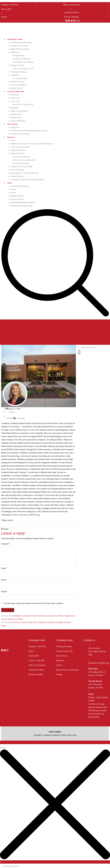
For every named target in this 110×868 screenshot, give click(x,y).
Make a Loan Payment (72, 5)
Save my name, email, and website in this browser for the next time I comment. (34, 603)
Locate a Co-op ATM (37, 660)
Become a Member (72, 17)
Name (4, 568)
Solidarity (10, 418)
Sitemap (59, 674)
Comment (6, 544)
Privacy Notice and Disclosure (68, 670)
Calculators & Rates (71, 12)
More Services (62, 656)
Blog (12, 412)
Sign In (4, 17)
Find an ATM (6, 9)
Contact (59, 665)
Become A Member (36, 674)
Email (4, 580)
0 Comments (20, 418)
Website (4, 592)
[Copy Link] (39, 525)
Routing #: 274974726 (10, 5)
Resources (60, 660)
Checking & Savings (64, 646)
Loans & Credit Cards (64, 651)
